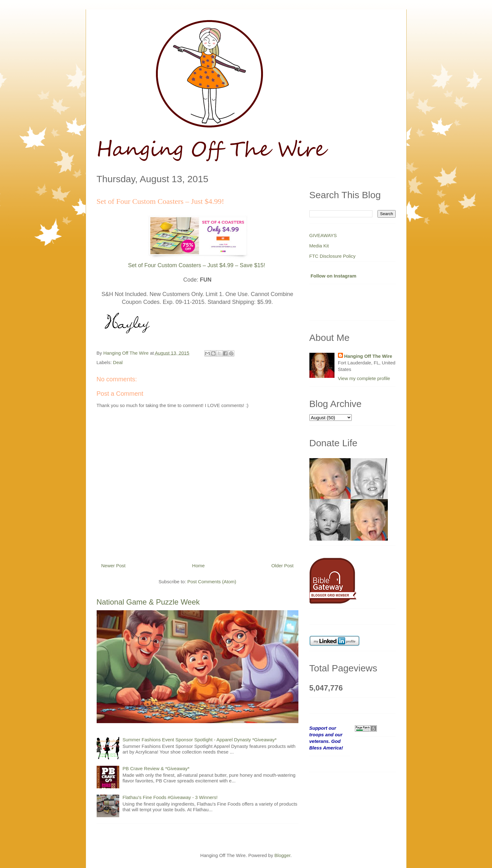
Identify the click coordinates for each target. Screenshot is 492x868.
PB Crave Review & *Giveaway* (156, 768)
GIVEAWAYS (323, 235)
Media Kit (319, 246)
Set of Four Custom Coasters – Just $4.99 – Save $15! (197, 265)
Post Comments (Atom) (212, 582)
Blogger (283, 855)
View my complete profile (364, 378)
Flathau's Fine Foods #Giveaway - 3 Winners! (170, 797)
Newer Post (114, 566)
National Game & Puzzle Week (148, 602)
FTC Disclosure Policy (333, 256)
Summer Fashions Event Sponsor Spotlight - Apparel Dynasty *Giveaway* (200, 740)
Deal (118, 362)
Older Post (283, 566)
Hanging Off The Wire (368, 356)
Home (198, 566)
